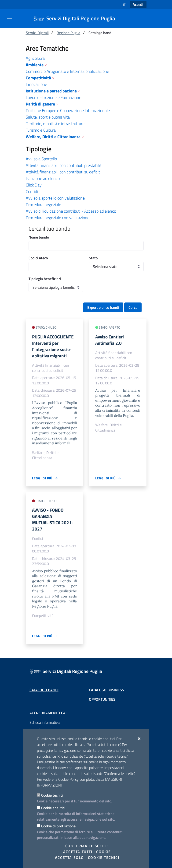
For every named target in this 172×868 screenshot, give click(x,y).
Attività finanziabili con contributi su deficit (63, 172)
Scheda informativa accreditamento (45, 726)
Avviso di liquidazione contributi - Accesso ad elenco (71, 211)
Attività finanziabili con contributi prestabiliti (64, 165)
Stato (93, 258)
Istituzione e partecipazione (51, 91)
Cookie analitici (53, 808)
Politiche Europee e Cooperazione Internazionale (68, 111)
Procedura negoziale (43, 205)
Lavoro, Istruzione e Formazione (53, 97)
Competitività (38, 78)
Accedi (138, 4)
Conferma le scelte (87, 846)
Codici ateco (38, 258)
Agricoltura (35, 58)
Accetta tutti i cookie (87, 852)
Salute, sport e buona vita (48, 117)
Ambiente (35, 65)
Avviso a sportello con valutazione (55, 198)
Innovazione (36, 84)
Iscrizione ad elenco (43, 178)
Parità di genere (40, 104)
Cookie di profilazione (58, 826)
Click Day (34, 185)
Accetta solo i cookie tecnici (87, 857)
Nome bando (39, 237)
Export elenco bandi (103, 307)
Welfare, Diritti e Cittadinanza (53, 137)
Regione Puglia (68, 33)
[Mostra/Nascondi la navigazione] (9, 18)
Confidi (32, 192)
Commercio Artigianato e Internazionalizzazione (67, 71)
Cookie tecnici (52, 795)
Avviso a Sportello (41, 159)
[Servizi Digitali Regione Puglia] (77, 19)
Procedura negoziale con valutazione (58, 218)
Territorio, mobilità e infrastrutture (55, 124)
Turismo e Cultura (41, 130)
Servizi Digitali (37, 33)
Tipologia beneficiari (45, 279)
